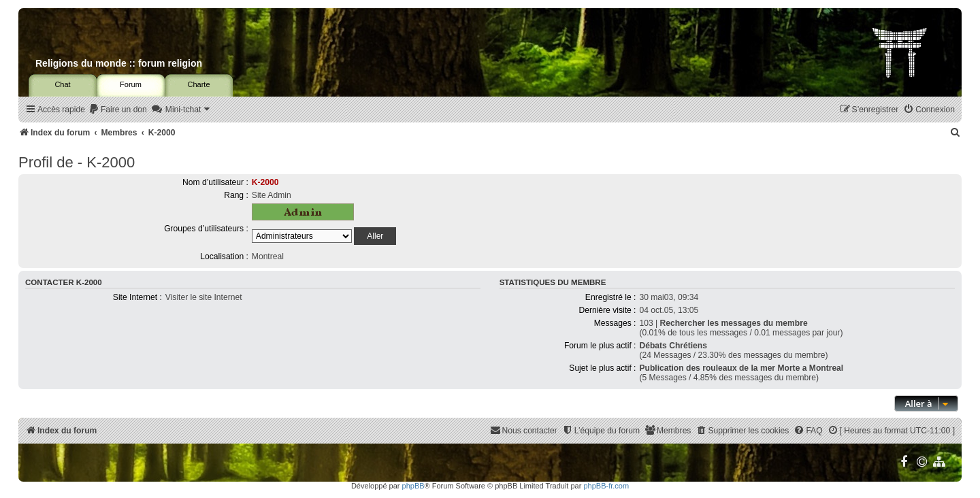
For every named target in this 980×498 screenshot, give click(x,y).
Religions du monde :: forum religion (119, 63)
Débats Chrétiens (673, 346)
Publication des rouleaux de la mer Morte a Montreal (741, 368)
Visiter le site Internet (204, 297)
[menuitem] (118, 110)
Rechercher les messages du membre (734, 323)
